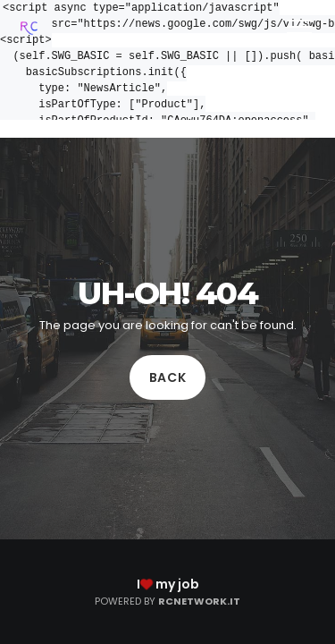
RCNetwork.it (199, 601)
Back (168, 377)
